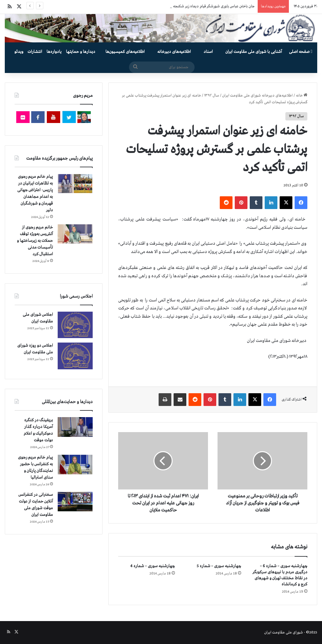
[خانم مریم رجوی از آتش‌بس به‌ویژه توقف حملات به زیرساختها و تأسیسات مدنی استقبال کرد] (75, 234)
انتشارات (35, 52)
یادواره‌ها (54, 52)
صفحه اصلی (301, 52)
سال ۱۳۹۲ (212, 96)
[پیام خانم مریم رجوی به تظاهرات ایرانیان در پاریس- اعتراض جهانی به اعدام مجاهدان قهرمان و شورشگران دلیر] (75, 183)
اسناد (208, 52)
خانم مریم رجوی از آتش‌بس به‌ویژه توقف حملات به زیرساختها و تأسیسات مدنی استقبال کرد (35, 241)
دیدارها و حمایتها (81, 52)
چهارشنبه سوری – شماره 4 (153, 566)
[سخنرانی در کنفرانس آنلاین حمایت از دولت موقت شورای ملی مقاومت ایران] (75, 502)
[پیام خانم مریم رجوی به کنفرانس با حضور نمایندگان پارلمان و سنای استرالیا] (75, 465)
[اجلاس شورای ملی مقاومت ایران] (75, 325)
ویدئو (19, 52)
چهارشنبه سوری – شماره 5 (219, 566)
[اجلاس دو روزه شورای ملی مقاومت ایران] (75, 356)
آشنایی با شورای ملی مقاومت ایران (254, 52)
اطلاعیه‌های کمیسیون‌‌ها (125, 52)
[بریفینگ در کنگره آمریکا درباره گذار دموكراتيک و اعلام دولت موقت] (75, 427)
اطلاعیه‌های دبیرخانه (174, 52)
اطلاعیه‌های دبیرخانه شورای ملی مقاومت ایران (258, 96)
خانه (302, 96)
